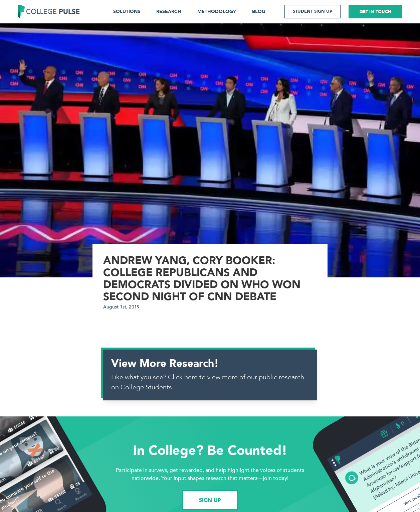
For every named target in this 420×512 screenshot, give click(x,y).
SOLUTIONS (127, 12)
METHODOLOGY (217, 12)
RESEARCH (169, 12)
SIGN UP (210, 500)
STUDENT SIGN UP (312, 11)
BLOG (259, 12)
